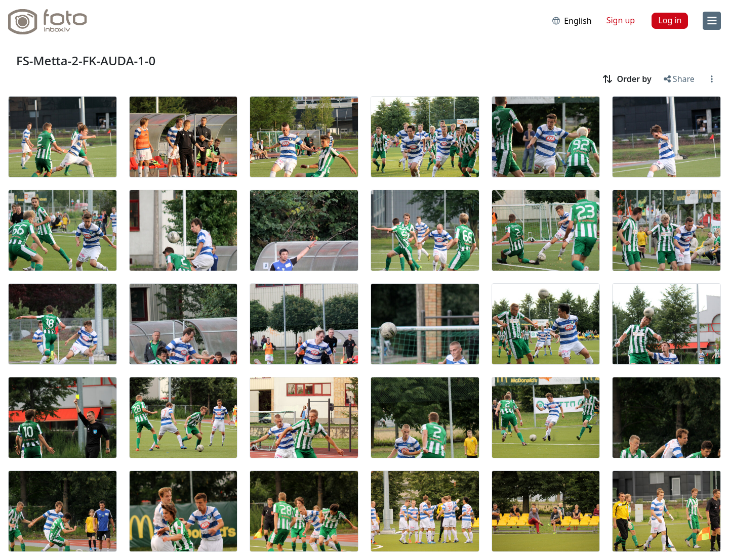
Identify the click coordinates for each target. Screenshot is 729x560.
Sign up (621, 20)
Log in (670, 20)
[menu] (712, 21)
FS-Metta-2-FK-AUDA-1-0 (86, 60)
